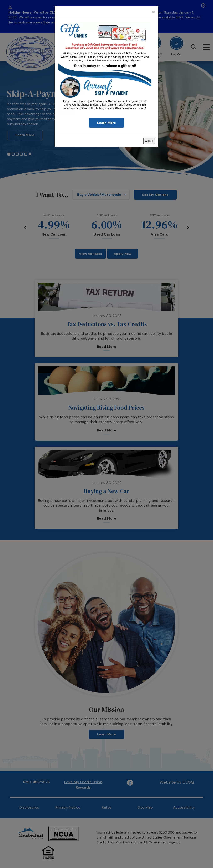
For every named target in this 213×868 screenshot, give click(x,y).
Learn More (106, 123)
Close (149, 141)
